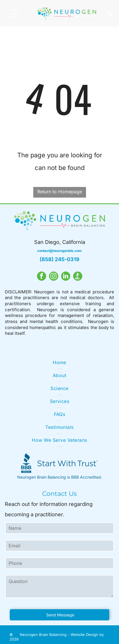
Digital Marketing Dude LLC (44, 639)
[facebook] (42, 277)
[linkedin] (66, 277)
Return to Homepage (60, 192)
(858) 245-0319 (60, 259)
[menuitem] (59, 363)
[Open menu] (14, 13)
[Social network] (78, 277)
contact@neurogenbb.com (60, 251)
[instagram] (54, 277)
